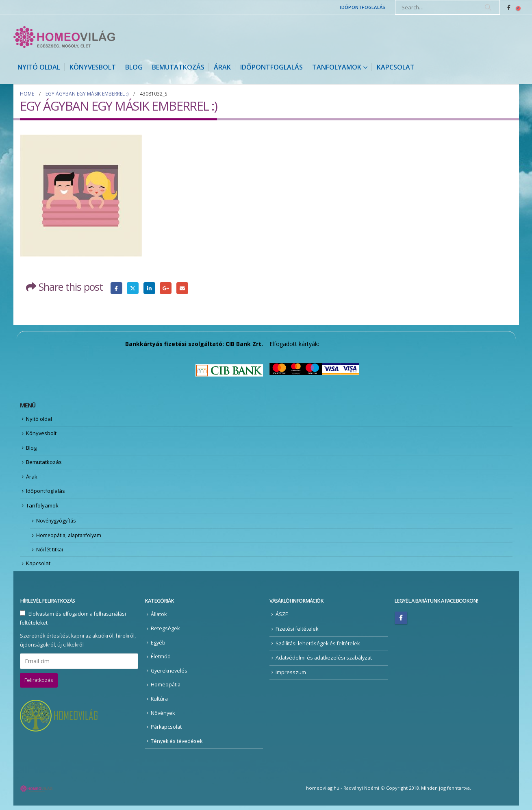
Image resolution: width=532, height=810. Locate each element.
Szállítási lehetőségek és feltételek (318, 648)
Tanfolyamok (337, 67)
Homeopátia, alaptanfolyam (71, 539)
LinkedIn (149, 288)
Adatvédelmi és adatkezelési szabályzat (324, 662)
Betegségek (165, 633)
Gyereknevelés (169, 675)
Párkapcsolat (166, 731)
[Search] (488, 7)
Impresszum (291, 676)
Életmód (161, 661)
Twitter (133, 288)
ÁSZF (282, 619)
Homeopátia (166, 689)
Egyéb (158, 647)
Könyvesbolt (93, 67)
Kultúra (159, 703)
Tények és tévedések (177, 745)
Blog (134, 67)
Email (182, 288)
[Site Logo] (64, 37)
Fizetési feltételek (297, 633)
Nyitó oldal (39, 67)
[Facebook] (509, 7)
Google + (166, 288)
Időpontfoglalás (363, 7)
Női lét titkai (50, 553)
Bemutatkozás (178, 67)
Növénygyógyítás (58, 524)
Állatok (159, 619)
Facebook (116, 288)
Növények (163, 717)
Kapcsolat (396, 67)
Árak (222, 67)
